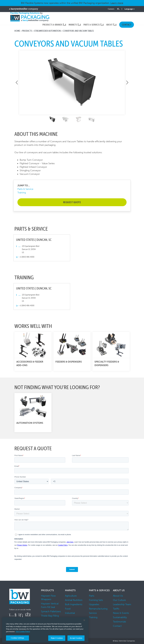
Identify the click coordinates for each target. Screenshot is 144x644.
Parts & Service (25, 189)
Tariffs (116, 609)
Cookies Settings (17, 638)
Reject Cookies (57, 638)
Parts (92, 596)
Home (17, 31)
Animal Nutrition (74, 600)
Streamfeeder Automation (47, 31)
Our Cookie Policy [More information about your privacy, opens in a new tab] (23, 632)
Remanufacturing (98, 609)
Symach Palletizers (51, 611)
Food (68, 609)
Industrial (70, 613)
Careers (111, 9)
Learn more (117, 3)
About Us (118, 596)
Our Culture (119, 600)
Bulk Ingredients (74, 604)
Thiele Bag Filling (50, 616)
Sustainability (120, 617)
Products (27, 31)
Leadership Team (122, 604)
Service (93, 613)
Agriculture (71, 596)
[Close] (84, 620)
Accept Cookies (76, 638)
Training (22, 193)
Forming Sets (96, 600)
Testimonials (119, 622)
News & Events (121, 613)
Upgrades (94, 604)
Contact (117, 626)
